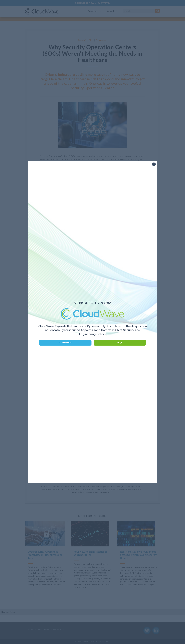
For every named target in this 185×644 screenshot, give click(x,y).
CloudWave (102, 3)
